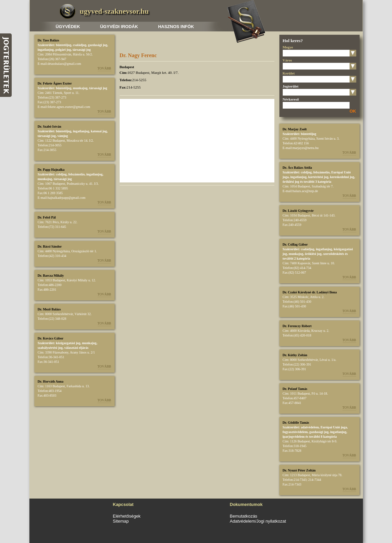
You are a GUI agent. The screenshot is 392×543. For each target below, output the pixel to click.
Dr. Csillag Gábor (295, 244)
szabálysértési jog (50, 348)
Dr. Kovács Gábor (51, 338)
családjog (80, 45)
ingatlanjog (46, 50)
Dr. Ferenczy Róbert (297, 326)
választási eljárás (76, 348)
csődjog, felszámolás (70, 174)
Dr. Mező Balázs (49, 309)
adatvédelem (310, 427)
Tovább (104, 68)
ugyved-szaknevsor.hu (114, 11)
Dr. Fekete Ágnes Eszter (55, 83)
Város (287, 60)
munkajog (80, 88)
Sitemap (121, 521)
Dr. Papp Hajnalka (51, 170)
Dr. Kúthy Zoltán (295, 355)
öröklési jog (291, 182)
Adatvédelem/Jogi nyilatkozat (258, 521)
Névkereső (291, 99)
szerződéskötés (334, 254)
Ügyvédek (68, 27)
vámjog (63, 136)
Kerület (289, 73)
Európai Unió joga (334, 427)
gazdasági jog (98, 45)
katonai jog (99, 131)
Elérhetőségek (127, 516)
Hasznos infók (176, 27)
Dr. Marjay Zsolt (295, 129)
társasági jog (82, 50)
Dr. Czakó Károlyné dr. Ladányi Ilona (310, 292)
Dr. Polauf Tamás (295, 389)
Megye (288, 47)
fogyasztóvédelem (295, 432)
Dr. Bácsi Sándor (50, 246)
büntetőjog (63, 45)
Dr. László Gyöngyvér (298, 211)
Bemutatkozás (244, 516)
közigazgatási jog (68, 343)
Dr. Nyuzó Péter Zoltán (299, 470)
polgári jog (63, 50)
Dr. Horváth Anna (51, 381)
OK (353, 111)
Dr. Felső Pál (47, 217)
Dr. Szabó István (49, 126)
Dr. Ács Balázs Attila (297, 168)
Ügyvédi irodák (119, 27)
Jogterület (291, 86)
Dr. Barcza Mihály (51, 276)
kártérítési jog (318, 177)
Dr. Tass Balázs (48, 40)
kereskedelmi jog (342, 177)
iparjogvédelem (294, 437)
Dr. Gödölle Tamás (296, 423)
